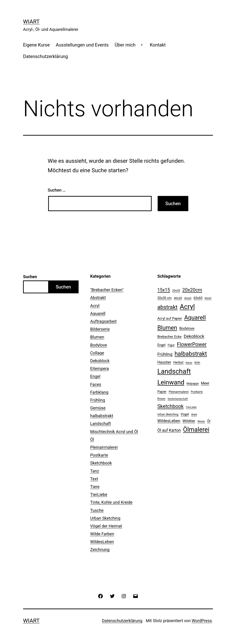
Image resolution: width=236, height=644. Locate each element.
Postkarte (99, 455)
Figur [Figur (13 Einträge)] (171, 345)
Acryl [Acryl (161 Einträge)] (187, 307)
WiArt (31, 22)
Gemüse (98, 408)
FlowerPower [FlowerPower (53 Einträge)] (192, 344)
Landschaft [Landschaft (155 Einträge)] (174, 371)
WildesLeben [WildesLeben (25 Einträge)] (169, 421)
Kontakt (158, 45)
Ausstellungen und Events (82, 45)
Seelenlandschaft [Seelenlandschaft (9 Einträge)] (178, 399)
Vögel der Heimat (106, 526)
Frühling (97, 400)
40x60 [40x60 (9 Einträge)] (188, 298)
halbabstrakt (102, 416)
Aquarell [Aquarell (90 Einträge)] (195, 318)
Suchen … (57, 190)
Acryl (95, 306)
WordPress (202, 621)
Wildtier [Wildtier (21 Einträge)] (189, 421)
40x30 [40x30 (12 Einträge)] (178, 298)
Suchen (30, 277)
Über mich (125, 45)
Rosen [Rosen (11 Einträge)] (161, 399)
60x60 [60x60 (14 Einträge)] (198, 298)
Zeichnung (100, 549)
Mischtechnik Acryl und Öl (114, 432)
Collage (97, 353)
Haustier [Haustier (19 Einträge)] (164, 362)
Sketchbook (101, 463)
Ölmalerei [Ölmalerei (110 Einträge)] (196, 430)
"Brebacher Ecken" (107, 290)
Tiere (95, 487)
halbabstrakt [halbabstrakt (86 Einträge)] (191, 354)
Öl (92, 439)
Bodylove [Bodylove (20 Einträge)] (187, 328)
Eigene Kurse (36, 45)
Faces (96, 384)
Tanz (94, 471)
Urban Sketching (105, 518)
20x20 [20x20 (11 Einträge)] (176, 290)
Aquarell (98, 313)
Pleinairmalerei (104, 447)
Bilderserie (100, 329)
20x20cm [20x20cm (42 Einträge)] (192, 290)
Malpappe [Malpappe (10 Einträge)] (193, 384)
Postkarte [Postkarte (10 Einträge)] (197, 392)
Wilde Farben (102, 534)
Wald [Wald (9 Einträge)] (194, 414)
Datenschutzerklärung (46, 56)
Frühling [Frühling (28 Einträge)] (165, 354)
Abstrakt (98, 298)
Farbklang (99, 392)
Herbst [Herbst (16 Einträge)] (178, 362)
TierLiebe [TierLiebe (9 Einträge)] (191, 407)
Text (94, 479)
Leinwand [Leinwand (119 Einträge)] (171, 382)
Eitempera (99, 369)
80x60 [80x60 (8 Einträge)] (208, 298)
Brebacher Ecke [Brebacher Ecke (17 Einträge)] (170, 337)
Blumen (97, 337)
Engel (95, 376)
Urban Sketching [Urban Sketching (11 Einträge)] (168, 414)
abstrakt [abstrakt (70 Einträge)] (168, 307)
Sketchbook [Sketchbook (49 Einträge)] (171, 406)
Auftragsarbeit (103, 321)
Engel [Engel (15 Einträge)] (161, 345)
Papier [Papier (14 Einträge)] (162, 392)
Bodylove (99, 345)
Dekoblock (100, 361)
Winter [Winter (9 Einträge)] (201, 421)
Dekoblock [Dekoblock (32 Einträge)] (194, 336)
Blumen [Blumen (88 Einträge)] (167, 328)
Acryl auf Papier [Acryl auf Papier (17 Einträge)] (170, 318)
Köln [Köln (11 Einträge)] (197, 363)
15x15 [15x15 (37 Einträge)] (164, 290)
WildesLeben (102, 542)
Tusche (97, 510)
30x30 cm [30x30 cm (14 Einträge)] (165, 298)
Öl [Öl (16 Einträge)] (209, 421)
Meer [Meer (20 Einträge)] (205, 383)
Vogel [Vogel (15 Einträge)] (185, 414)
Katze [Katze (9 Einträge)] (189, 363)
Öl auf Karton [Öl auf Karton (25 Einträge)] (169, 430)
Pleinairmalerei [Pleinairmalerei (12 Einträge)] (179, 392)
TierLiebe (99, 494)
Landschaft (100, 424)
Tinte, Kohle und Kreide (111, 502)
